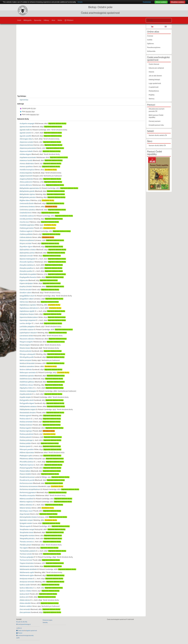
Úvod (19, 20)
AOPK (18, 638)
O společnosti (154, 87)
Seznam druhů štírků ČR (157, 145)
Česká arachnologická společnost (27, 631)
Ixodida (150, 40)
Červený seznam (155, 121)
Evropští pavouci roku (156, 125)
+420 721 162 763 (22, 622)
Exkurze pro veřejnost (156, 68)
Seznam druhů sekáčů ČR (158, 135)
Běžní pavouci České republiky (156, 116)
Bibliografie (27, 20)
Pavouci (20, 633)
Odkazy (46, 20)
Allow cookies (161, 2)
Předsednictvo (154, 91)
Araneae (150, 36)
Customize (147, 2)
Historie (151, 72)
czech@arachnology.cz (24, 624)
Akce (53, 20)
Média (60, 20)
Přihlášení (70, 20)
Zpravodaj (38, 20)
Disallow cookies (178, 2)
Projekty (152, 95)
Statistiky (45, 622)
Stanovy (152, 99)
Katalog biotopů (154, 80)
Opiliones (150, 44)
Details (80, 2)
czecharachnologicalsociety (26, 635)
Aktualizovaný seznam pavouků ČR (157, 110)
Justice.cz (19, 628)
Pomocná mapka (47, 620)
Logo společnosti (155, 83)
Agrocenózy (24, 100)
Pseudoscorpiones (154, 47)
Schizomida (151, 51)
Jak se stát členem (155, 76)
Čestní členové (154, 64)
